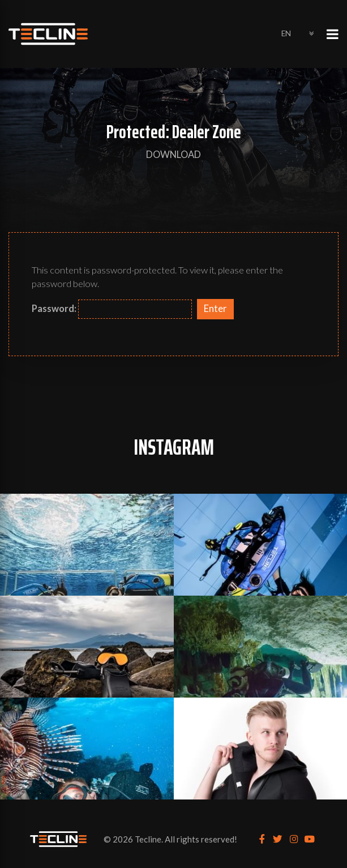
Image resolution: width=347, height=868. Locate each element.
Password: (112, 309)
